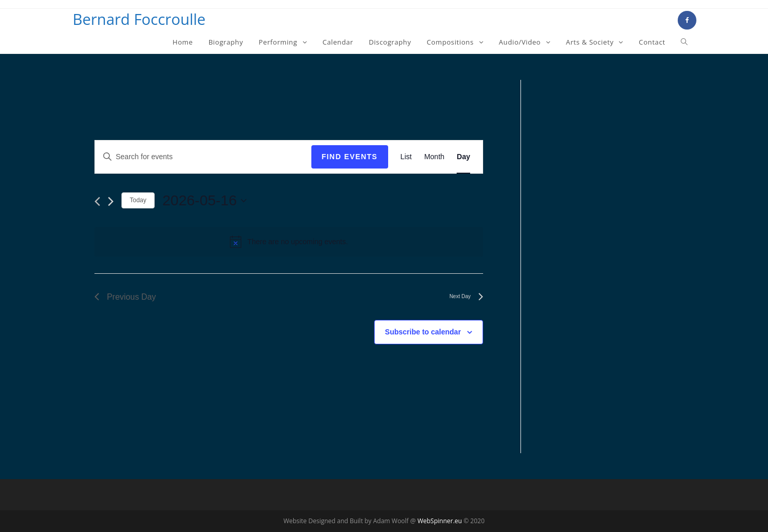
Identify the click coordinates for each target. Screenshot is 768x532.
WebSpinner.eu (440, 521)
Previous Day (125, 297)
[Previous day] (97, 201)
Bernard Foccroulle (139, 19)
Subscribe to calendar (423, 332)
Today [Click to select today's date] (138, 200)
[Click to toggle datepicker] (204, 201)
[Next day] (111, 201)
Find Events (350, 157)
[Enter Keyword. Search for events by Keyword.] (203, 157)
